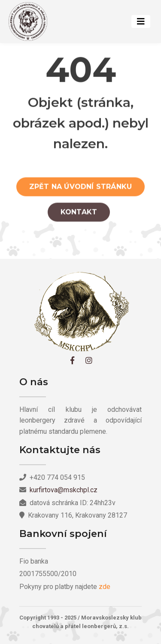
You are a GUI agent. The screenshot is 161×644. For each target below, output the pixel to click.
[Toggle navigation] (141, 21)
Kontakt (79, 214)
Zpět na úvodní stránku (80, 189)
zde (105, 587)
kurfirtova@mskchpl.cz (64, 490)
